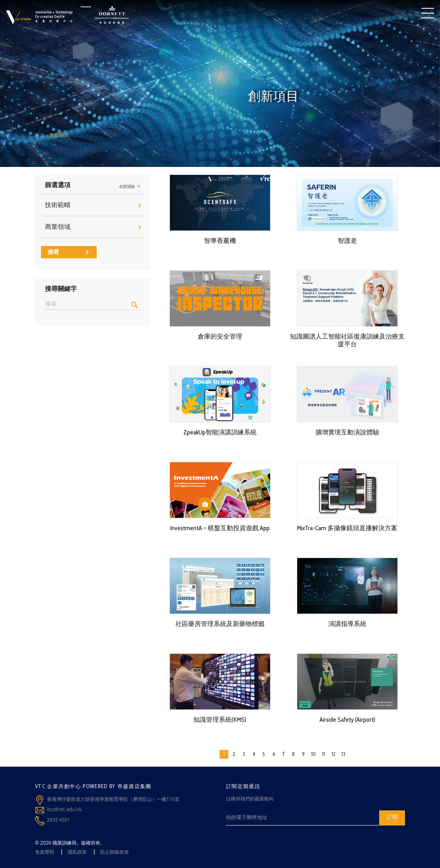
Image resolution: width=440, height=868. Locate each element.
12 (333, 754)
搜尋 (68, 252)
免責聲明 (45, 852)
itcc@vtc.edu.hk (64, 809)
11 (323, 754)
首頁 (40, 135)
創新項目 (59, 135)
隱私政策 (77, 852)
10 (313, 754)
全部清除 (130, 186)
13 (343, 754)
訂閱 (392, 817)
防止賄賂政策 (115, 852)
